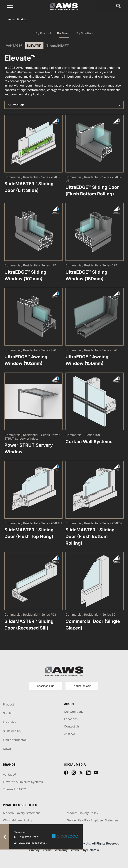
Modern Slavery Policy (82, 813)
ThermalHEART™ (58, 45)
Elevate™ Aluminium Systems (23, 782)
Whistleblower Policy (18, 820)
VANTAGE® (14, 45)
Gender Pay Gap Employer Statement (93, 820)
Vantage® (10, 774)
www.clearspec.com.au (33, 843)
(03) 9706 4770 (28, 837)
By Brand (64, 33)
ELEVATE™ (34, 45)
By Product (43, 33)
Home (11, 19)
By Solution (85, 33)
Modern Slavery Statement (21, 813)
